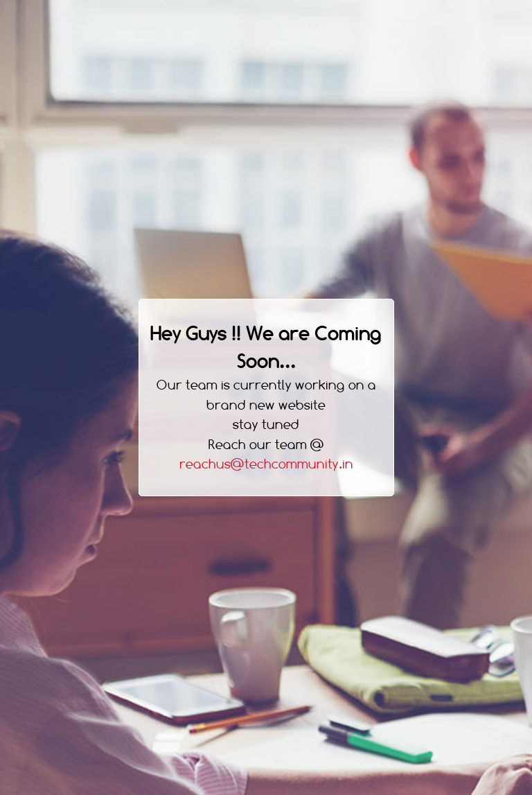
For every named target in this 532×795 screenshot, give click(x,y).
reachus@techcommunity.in (266, 464)
